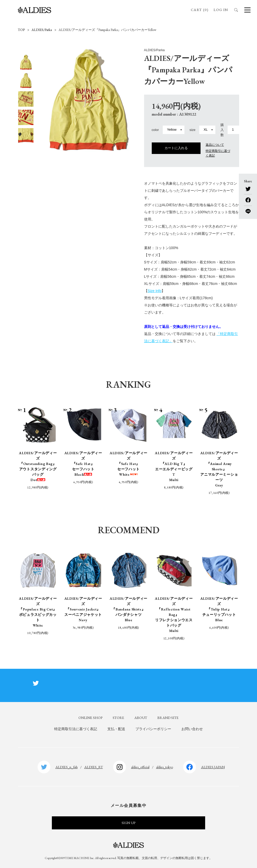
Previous (26, 50)
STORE (118, 718)
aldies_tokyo (165, 767)
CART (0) (200, 10)
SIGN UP (128, 823)
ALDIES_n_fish (67, 767)
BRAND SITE (168, 718)
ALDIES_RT (94, 767)
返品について (215, 145)
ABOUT (141, 718)
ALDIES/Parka (42, 30)
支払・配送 (116, 729)
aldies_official (140, 767)
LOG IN (221, 10)
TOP (21, 30)
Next (26, 147)
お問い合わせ (192, 729)
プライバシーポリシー (153, 729)
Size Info (155, 291)
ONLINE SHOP (90, 718)
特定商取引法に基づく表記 (76, 729)
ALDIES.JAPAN (213, 767)
